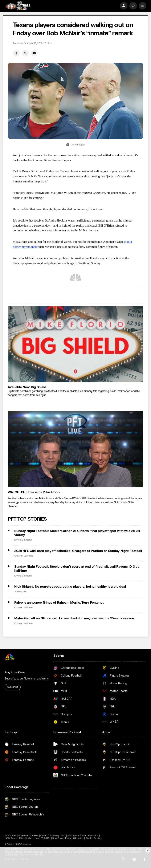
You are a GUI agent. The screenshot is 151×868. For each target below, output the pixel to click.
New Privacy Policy (62, 838)
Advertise (23, 836)
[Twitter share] (25, 53)
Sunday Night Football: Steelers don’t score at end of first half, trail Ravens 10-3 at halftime (76, 569)
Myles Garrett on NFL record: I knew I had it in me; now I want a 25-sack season (74, 618)
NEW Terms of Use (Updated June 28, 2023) (28, 838)
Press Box (93, 836)
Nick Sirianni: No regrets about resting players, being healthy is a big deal (70, 587)
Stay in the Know (15, 673)
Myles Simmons (23, 540)
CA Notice (78, 838)
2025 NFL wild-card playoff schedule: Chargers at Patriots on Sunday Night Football (78, 551)
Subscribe (13, 687)
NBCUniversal (24, 844)
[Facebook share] (16, 53)
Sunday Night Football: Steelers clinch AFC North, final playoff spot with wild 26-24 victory (77, 533)
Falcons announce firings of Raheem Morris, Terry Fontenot (59, 603)
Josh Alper (20, 592)
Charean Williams (24, 556)
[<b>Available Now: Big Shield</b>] (75, 344)
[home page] (18, 6)
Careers (34, 836)
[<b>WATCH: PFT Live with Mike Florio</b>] (75, 449)
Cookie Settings (94, 838)
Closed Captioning (50, 836)
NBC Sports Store (77, 836)
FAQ (63, 836)
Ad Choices (10, 836)
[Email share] (34, 53)
